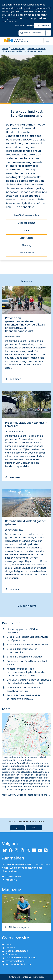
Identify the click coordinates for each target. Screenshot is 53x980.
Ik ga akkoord (42, 26)
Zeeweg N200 (26, 253)
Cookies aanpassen (17, 951)
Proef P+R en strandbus (27, 215)
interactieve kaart (39, 795)
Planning (26, 245)
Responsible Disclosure (18, 964)
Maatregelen (27, 238)
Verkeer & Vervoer (36, 48)
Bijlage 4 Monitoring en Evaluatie (25, 657)
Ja (17, 828)
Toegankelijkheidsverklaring (21, 958)
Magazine (9, 880)
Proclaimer (12, 954)
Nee (34, 828)
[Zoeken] (32, 33)
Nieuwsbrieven (12, 877)
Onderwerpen (18, 48)
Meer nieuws (27, 606)
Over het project (26, 223)
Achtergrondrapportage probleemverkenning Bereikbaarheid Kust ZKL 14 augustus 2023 (27, 672)
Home (5, 48)
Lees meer (13, 379)
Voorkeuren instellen (24, 26)
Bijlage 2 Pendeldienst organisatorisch (28, 645)
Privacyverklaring (15, 961)
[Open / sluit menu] (47, 40)
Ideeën (26, 231)
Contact (10, 947)
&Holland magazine (17, 927)
